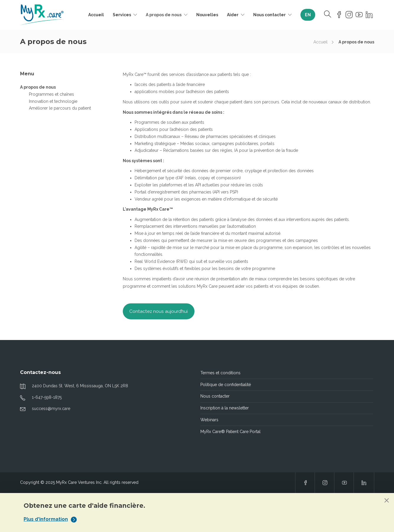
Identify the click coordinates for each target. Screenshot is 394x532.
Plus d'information (50, 519)
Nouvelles (207, 15)
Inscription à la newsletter (225, 408)
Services (122, 15)
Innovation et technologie (53, 101)
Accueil (96, 15)
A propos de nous (164, 15)
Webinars (209, 420)
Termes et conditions (220, 373)
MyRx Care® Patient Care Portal (230, 432)
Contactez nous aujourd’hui (158, 311)
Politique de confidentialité (226, 385)
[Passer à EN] (308, 15)
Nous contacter (269, 15)
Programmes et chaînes (52, 94)
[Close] (387, 500)
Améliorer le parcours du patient (60, 108)
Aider (233, 15)
